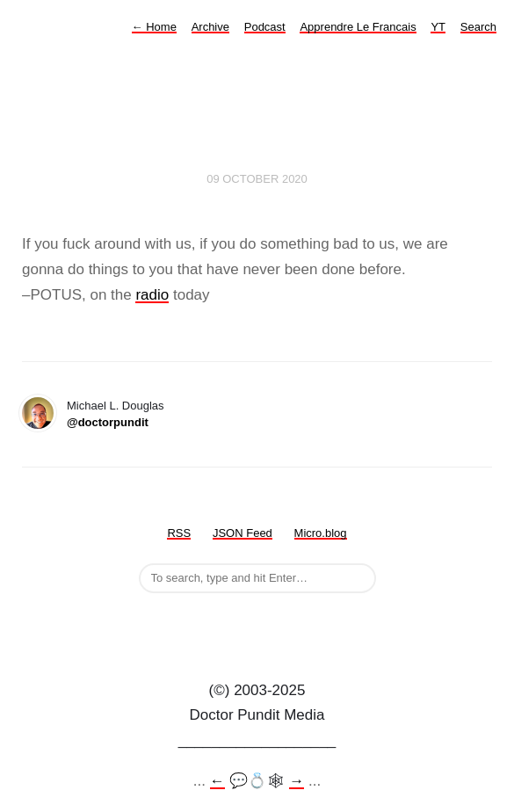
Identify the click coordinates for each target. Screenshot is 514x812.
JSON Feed (243, 533)
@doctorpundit (108, 422)
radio (152, 295)
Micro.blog (321, 533)
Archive (210, 27)
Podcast (265, 27)
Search (478, 27)
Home (154, 27)
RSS (179, 533)
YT (438, 27)
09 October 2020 (257, 179)
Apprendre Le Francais (358, 27)
